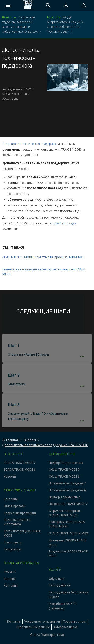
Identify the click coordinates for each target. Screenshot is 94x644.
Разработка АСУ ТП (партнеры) (63, 606)
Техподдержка (59, 585)
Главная (10, 440)
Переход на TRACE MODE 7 (68, 504)
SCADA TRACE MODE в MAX (68, 533)
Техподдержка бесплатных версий (68, 595)
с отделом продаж (63, 223)
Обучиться (56, 579)
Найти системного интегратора (17, 522)
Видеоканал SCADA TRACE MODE (68, 554)
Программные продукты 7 (67, 483)
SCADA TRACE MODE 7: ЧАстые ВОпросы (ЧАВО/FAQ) (43, 257)
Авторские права (66, 627)
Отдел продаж (14, 506)
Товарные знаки (75, 622)
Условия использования (42, 622)
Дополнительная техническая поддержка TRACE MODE (45, 445)
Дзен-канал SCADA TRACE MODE (68, 543)
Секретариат (13, 549)
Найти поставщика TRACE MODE (22, 533)
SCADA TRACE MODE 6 (20, 470)
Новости (10, 477)
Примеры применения (65, 497)
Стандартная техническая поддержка (30, 144)
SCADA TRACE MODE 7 (20, 463)
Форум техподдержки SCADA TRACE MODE (65, 513)
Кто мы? (9, 572)
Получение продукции (20, 513)
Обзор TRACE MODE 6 (64, 477)
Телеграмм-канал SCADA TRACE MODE (67, 524)
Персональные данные (33, 627)
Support (30, 440)
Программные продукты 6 (67, 490)
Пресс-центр (13, 542)
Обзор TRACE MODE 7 (64, 470)
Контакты (10, 499)
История (10, 579)
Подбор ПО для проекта (66, 463)
